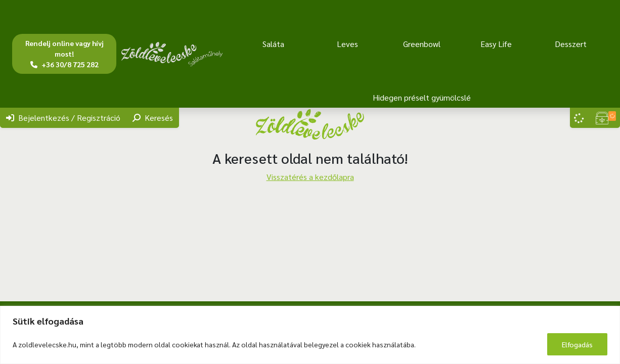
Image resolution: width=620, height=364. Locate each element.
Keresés (153, 118)
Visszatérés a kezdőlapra (310, 177)
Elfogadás (577, 344)
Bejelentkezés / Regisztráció (63, 118)
